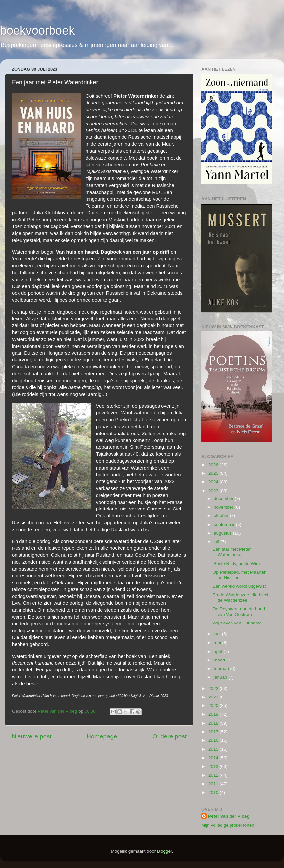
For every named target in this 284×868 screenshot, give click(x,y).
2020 (214, 706)
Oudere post (169, 736)
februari (222, 669)
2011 (214, 784)
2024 (214, 482)
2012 (214, 775)
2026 (214, 465)
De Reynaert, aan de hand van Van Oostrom (239, 611)
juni (218, 634)
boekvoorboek (37, 31)
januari (221, 677)
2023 (214, 491)
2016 (214, 740)
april (218, 651)
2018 (214, 723)
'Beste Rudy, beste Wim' (237, 564)
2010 (214, 793)
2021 (214, 697)
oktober (222, 516)
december (224, 498)
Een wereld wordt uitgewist (239, 586)
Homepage (102, 736)
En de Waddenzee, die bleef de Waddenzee (241, 598)
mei (218, 642)
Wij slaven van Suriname (237, 623)
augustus (223, 533)
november (224, 507)
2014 (214, 758)
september (225, 525)
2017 (214, 732)
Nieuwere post (32, 736)
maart (220, 660)
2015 (214, 749)
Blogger (164, 851)
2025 (214, 473)
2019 (214, 714)
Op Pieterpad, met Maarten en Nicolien (240, 575)
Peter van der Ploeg (229, 816)
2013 (214, 766)
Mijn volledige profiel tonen (228, 825)
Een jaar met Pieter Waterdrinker (232, 552)
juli (217, 542)
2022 (214, 688)
